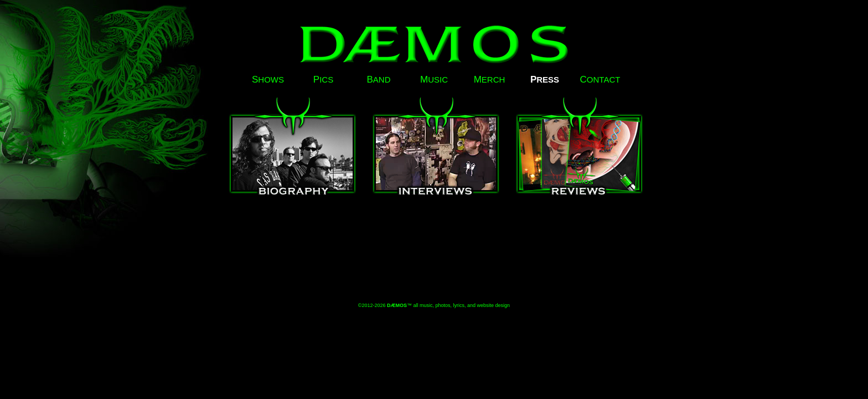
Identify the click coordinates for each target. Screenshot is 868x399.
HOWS (268, 80)
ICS (323, 80)
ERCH (490, 80)
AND (378, 80)
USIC (434, 80)
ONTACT (600, 80)
